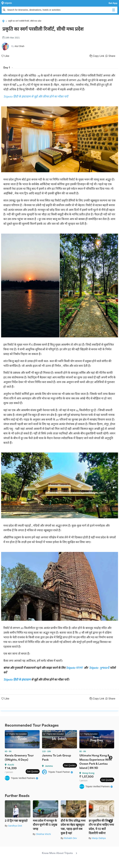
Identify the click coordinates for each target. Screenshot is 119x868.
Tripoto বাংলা (75, 668)
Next (111, 758)
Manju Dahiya (99, 838)
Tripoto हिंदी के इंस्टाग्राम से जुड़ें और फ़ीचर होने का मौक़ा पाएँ (36, 96)
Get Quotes (33, 771)
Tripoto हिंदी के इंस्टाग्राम (17, 680)
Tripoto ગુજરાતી (99, 668)
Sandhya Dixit (15, 826)
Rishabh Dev (70, 838)
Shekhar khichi (43, 834)
